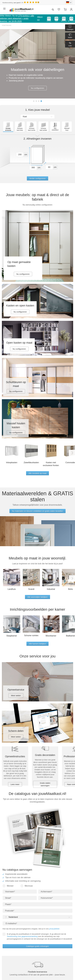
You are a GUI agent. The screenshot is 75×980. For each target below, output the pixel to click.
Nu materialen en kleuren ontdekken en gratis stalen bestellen (37, 511)
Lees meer (15, 784)
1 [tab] (34, 101)
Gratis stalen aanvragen (45, 784)
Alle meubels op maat (37, 473)
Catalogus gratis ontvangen (38, 946)
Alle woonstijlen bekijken (38, 597)
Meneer (8, 886)
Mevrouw (27, 886)
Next (72, 453)
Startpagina (7, 25)
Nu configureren (38, 88)
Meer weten (16, 695)
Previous (3, 42)
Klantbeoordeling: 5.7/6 (13, 3)
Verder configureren (37, 178)
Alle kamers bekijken (37, 644)
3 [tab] (39, 101)
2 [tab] (36, 101)
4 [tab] (41, 101)
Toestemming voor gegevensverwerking (22, 936)
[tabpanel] (37, 64)
